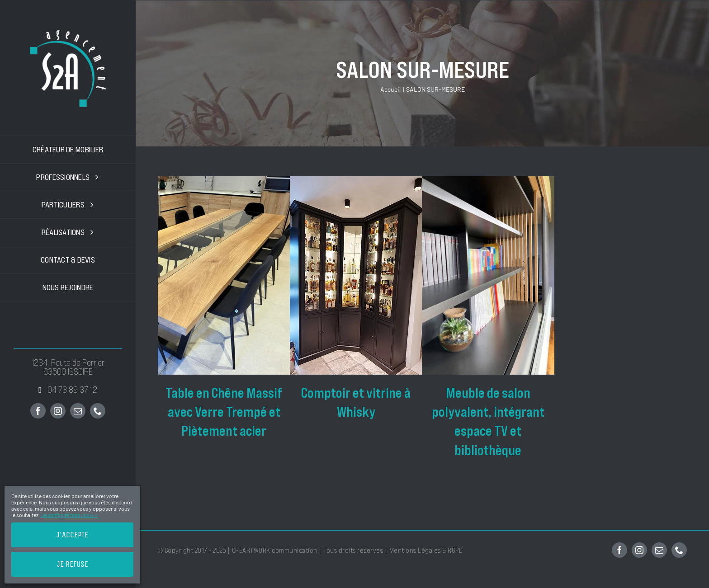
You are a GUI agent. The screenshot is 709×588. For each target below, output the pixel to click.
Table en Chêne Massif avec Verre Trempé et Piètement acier (224, 412)
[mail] (78, 411)
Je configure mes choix (69, 515)
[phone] (98, 411)
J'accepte (72, 535)
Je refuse (73, 564)
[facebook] (38, 411)
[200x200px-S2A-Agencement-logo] (68, 31)
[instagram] (58, 411)
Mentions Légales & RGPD (426, 550)
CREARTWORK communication (276, 550)
